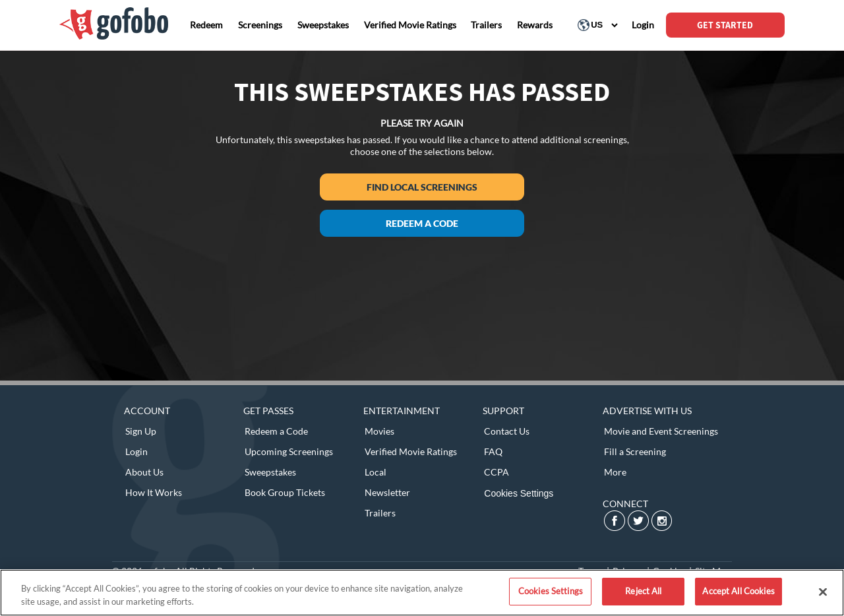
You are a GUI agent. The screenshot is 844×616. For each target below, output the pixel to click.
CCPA (497, 472)
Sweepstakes (270, 472)
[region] (422, 593)
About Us (144, 472)
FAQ (493, 451)
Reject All (643, 591)
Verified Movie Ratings (411, 451)
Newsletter (387, 492)
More (615, 472)
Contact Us (507, 431)
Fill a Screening (635, 451)
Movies (379, 431)
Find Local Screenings (422, 187)
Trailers (380, 513)
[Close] (823, 592)
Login (136, 451)
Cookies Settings (519, 493)
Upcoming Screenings (289, 451)
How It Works (154, 492)
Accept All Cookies (738, 591)
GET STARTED (725, 25)
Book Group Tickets (285, 492)
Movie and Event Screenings (661, 431)
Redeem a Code (422, 223)
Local (376, 472)
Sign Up (141, 431)
